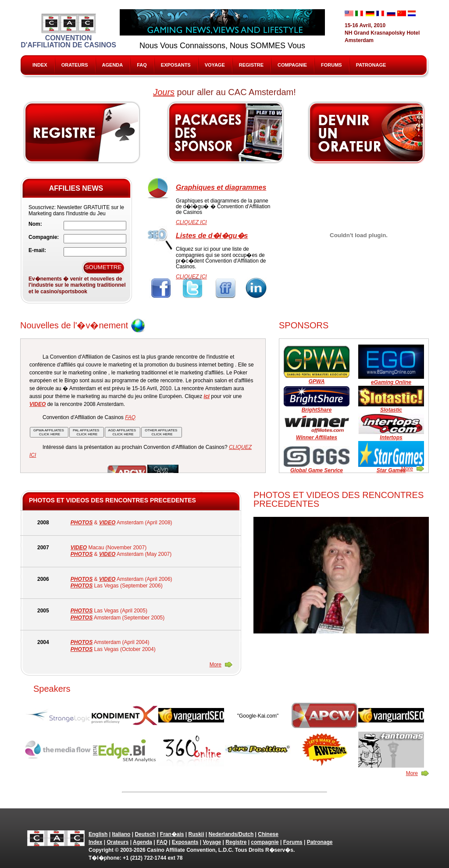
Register (82, 132)
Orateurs (75, 65)
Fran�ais (172, 834)
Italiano (121, 834)
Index (40, 65)
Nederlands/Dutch (231, 834)
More (407, 469)
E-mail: (37, 250)
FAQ (142, 65)
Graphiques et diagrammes (221, 187)
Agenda (113, 65)
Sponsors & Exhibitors (225, 132)
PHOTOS (82, 523)
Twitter (193, 288)
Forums (331, 65)
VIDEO (107, 523)
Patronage (371, 65)
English (98, 834)
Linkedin (257, 288)
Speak (367, 132)
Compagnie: (44, 237)
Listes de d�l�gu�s (212, 236)
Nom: (35, 224)
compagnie (292, 65)
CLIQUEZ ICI (191, 222)
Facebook (161, 288)
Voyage (215, 65)
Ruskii (196, 834)
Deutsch (145, 834)
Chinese (268, 834)
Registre (251, 65)
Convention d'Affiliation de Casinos (68, 31)
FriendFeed (225, 288)
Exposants (176, 65)
